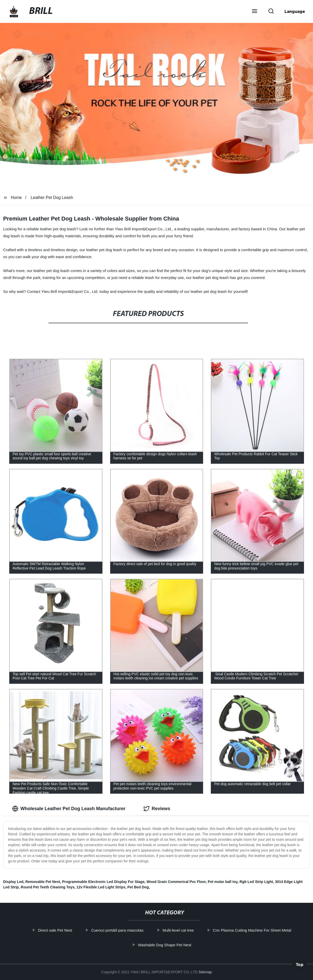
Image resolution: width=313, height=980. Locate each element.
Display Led (13, 882)
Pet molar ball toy (223, 882)
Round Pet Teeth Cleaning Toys (48, 887)
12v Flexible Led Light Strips (101, 887)
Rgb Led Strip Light (256, 882)
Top (300, 966)
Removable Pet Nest (43, 882)
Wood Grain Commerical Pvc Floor (176, 882)
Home (16, 198)
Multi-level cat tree (185, 930)
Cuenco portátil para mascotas (123, 930)
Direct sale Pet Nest (61, 930)
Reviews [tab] (157, 809)
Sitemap (205, 972)
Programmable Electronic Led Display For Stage (103, 882)
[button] (255, 12)
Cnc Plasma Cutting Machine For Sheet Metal (258, 930)
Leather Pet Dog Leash (52, 198)
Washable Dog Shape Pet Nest (171, 945)
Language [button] (295, 11)
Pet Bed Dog (138, 887)
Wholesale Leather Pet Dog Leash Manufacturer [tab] (69, 809)
